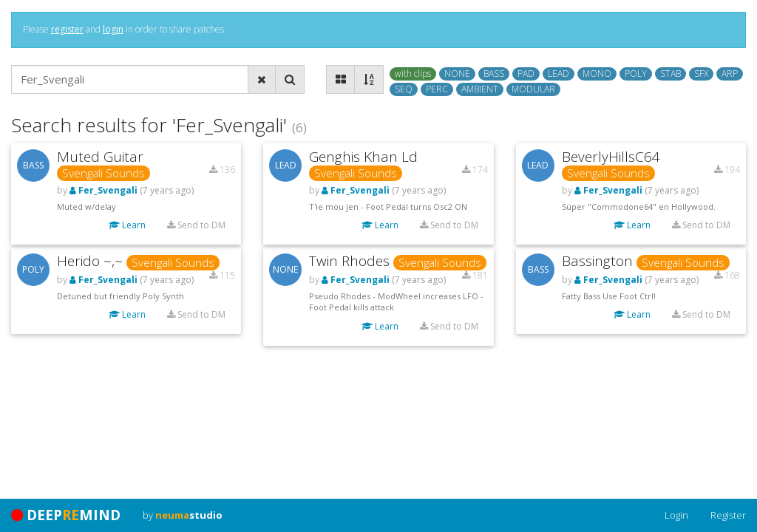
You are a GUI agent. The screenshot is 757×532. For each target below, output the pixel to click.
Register (728, 515)
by (183, 515)
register (67, 29)
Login (676, 515)
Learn (127, 225)
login (113, 29)
